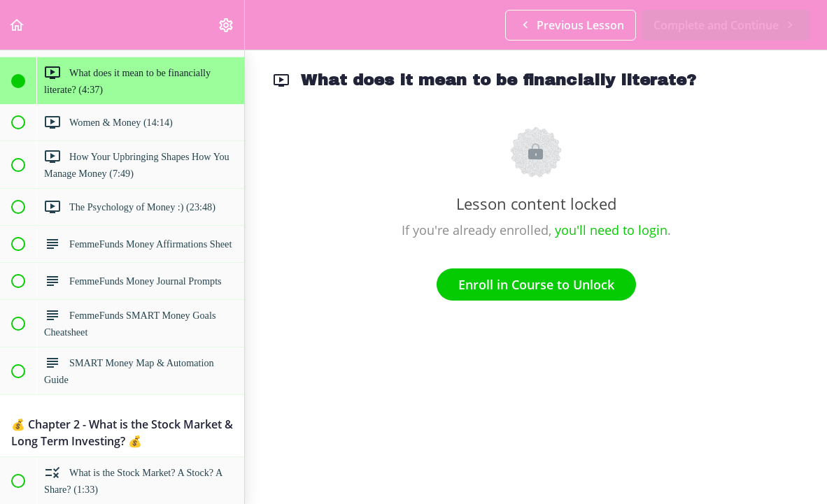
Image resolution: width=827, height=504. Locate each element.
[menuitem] (227, 25)
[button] (17, 25)
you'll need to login (611, 230)
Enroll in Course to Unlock (536, 285)
